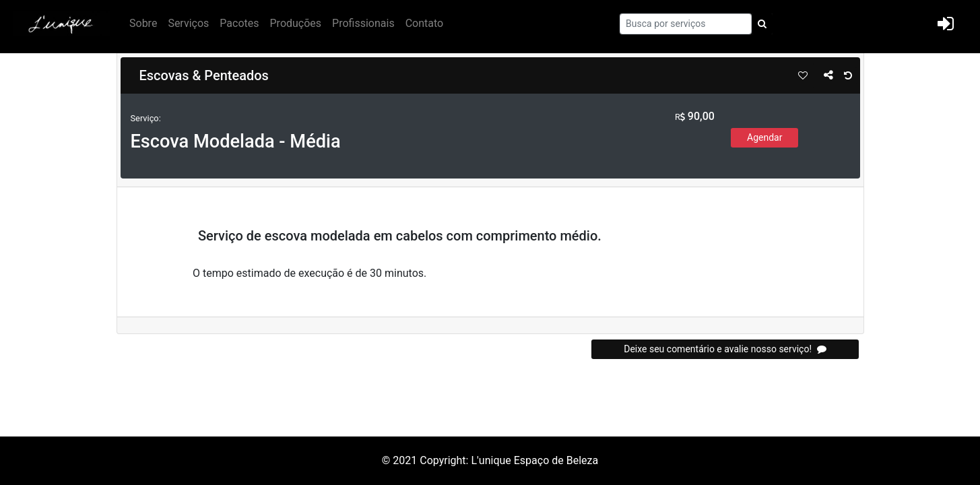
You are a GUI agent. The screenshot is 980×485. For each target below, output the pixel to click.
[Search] (686, 24)
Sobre (143, 23)
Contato (425, 23)
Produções (296, 23)
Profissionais (363, 23)
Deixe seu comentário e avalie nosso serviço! (725, 349)
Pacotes (239, 23)
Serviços (188, 23)
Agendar (764, 137)
